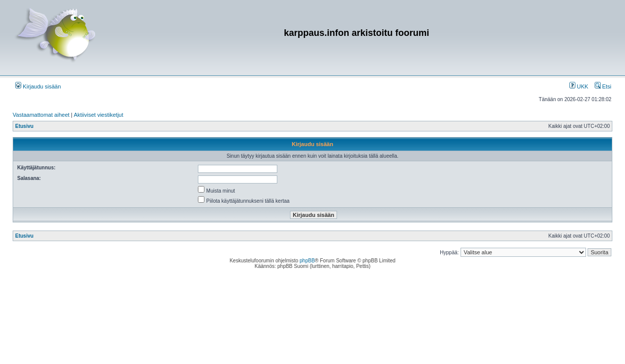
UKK (579, 86)
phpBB (307, 261)
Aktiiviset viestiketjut (99, 115)
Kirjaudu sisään (38, 86)
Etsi (603, 86)
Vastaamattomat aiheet (41, 115)
